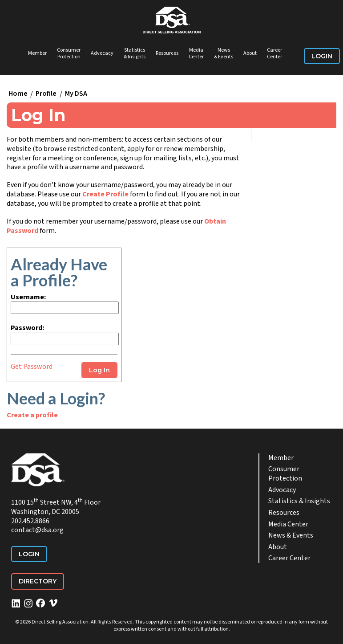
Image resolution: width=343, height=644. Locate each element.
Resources (167, 53)
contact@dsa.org (37, 530)
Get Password (32, 367)
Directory (38, 581)
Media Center (196, 54)
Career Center (274, 54)
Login (322, 56)
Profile (46, 94)
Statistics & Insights (135, 54)
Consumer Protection (69, 54)
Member (37, 53)
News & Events (224, 54)
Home (18, 94)
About (250, 53)
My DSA (76, 94)
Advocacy (102, 53)
